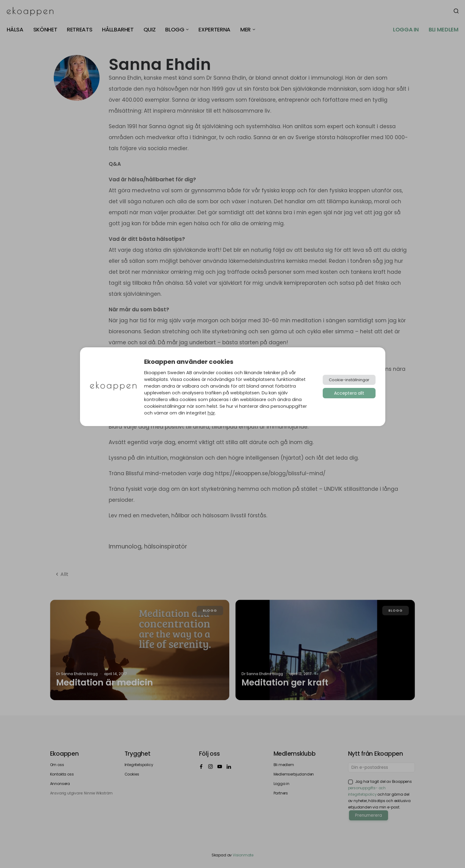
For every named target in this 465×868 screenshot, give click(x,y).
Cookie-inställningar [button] (349, 380)
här (211, 413)
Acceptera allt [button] (349, 393)
